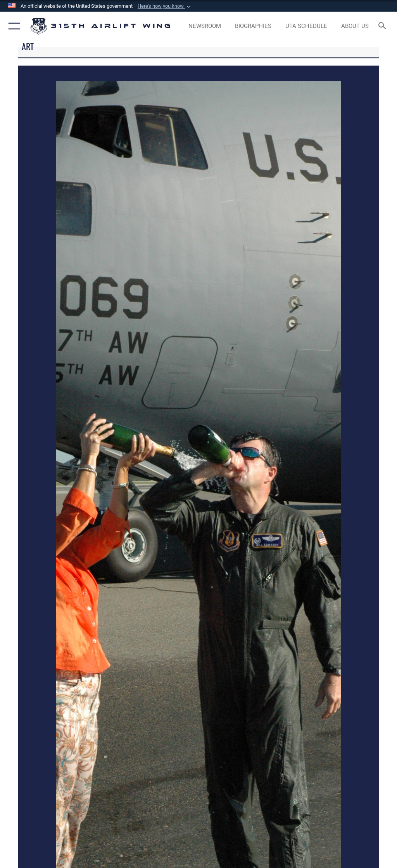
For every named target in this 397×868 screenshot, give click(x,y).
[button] (165, 6)
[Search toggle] (384, 26)
